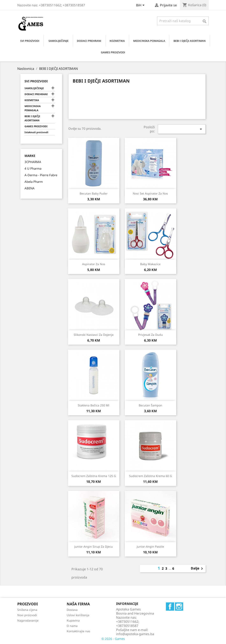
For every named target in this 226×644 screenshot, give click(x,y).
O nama (72, 626)
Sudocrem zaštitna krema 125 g (94, 476)
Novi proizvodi (27, 615)
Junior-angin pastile (150, 547)
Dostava (72, 610)
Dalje (198, 569)
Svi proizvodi (36, 81)
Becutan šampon (150, 405)
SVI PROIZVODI (30, 41)
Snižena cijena (27, 610)
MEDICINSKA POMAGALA (149, 41)
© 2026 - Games (113, 639)
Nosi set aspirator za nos (150, 193)
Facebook (170, 607)
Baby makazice (150, 264)
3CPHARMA (33, 162)
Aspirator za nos (94, 264)
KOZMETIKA (117, 41)
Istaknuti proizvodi (36, 132)
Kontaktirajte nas (78, 631)
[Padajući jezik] (141, 6)
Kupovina (73, 620)
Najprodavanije (28, 620)
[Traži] (183, 21)
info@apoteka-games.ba (135, 634)
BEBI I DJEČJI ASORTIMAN (190, 41)
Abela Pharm (34, 182)
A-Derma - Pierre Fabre (41, 175)
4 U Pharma (33, 168)
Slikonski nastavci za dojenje (94, 335)
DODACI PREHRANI (89, 41)
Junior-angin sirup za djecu (94, 547)
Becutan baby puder (94, 193)
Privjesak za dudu (150, 335)
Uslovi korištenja (78, 615)
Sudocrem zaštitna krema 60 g (150, 476)
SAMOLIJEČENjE (59, 41)
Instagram (179, 607)
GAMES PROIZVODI (113, 52)
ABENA (30, 188)
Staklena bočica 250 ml (94, 405)
